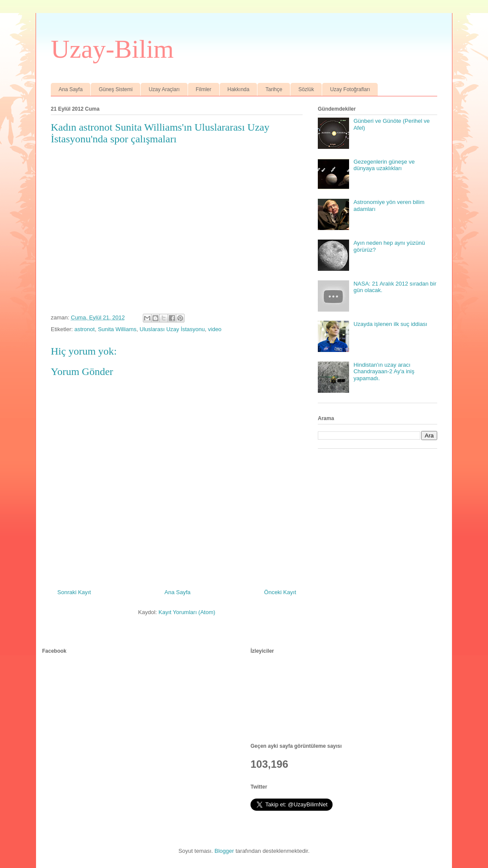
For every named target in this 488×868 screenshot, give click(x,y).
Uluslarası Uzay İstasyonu (172, 329)
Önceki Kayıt (280, 592)
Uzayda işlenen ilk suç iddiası (390, 324)
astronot (84, 329)
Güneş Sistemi (115, 89)
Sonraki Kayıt (74, 592)
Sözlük (306, 89)
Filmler (204, 89)
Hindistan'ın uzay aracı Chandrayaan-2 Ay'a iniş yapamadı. (384, 372)
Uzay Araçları (164, 89)
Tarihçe (274, 89)
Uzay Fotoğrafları (350, 89)
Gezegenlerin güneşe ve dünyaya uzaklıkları (384, 165)
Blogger (224, 851)
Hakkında (239, 89)
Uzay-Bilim (112, 49)
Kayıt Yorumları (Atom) (187, 612)
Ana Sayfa (71, 89)
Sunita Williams (117, 329)
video (215, 329)
